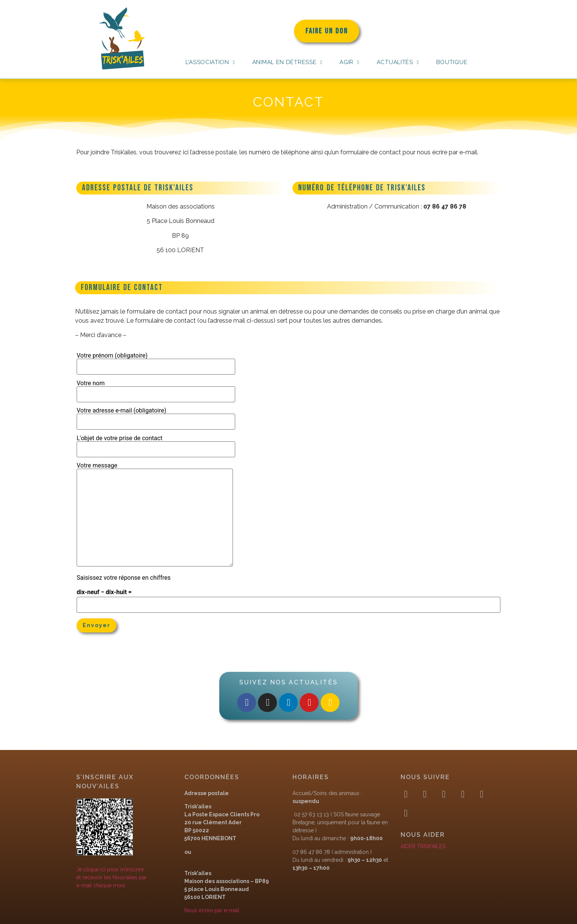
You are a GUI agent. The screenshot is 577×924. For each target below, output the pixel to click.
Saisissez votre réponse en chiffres (124, 578)
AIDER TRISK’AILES (423, 846)
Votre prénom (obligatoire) (156, 361)
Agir (350, 62)
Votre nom (156, 389)
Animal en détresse (287, 62)
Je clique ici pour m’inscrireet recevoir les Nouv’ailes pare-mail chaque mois (112, 877)
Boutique (452, 62)
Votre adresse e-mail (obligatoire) (156, 416)
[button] (210, 62)
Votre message (155, 515)
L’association (210, 62)
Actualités (398, 62)
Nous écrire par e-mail (212, 910)
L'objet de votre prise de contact (156, 444)
